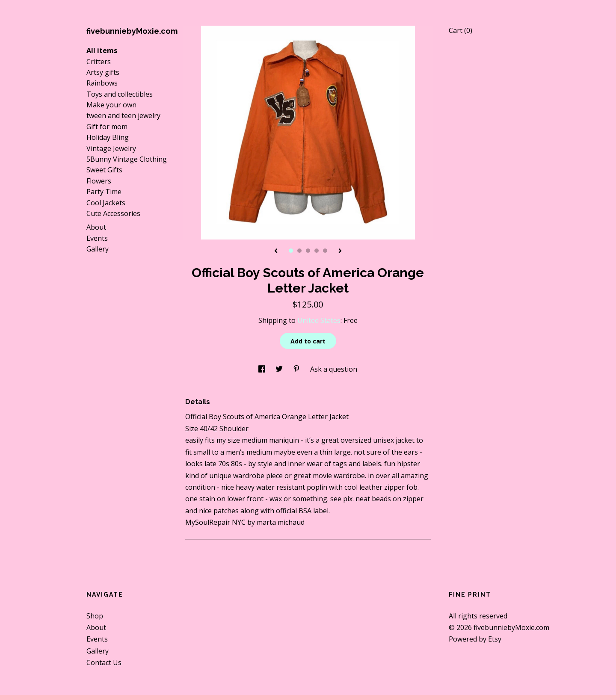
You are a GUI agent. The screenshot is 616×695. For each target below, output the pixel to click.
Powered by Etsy (475, 639)
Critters (99, 62)
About (96, 227)
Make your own (111, 105)
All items (102, 50)
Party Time (104, 192)
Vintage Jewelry (111, 148)
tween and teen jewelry (123, 115)
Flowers (99, 181)
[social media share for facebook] (263, 369)
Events (97, 238)
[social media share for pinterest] (297, 369)
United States (319, 320)
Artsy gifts (103, 72)
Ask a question (334, 369)
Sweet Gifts (104, 170)
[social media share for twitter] (280, 369)
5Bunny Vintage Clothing (127, 159)
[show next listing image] (340, 251)
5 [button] (325, 251)
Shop (95, 616)
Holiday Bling (108, 137)
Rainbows (102, 83)
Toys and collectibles (120, 94)
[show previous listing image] (276, 251)
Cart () (461, 30)
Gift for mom (107, 127)
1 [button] (291, 251)
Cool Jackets (106, 203)
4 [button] (317, 251)
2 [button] (299, 251)
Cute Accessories (113, 213)
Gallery (98, 249)
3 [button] (308, 251)
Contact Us (104, 662)
